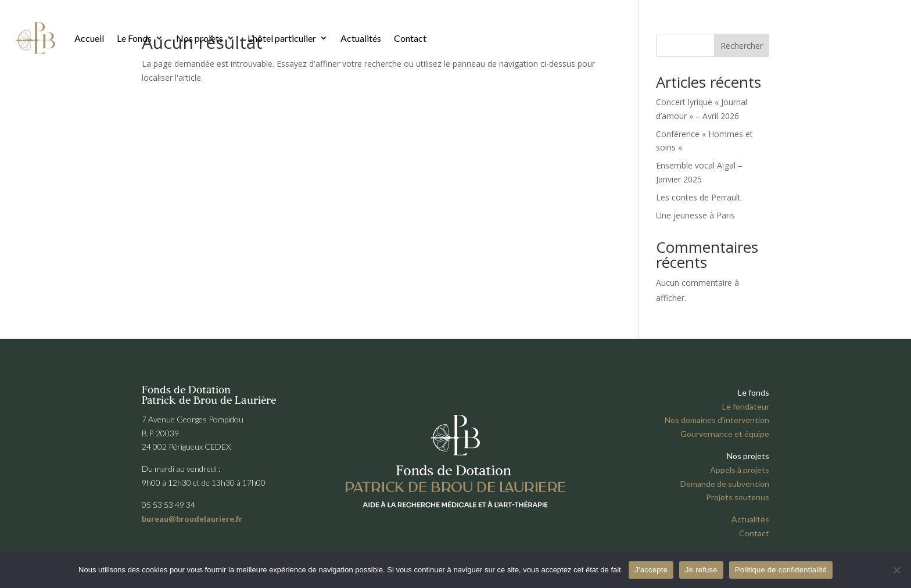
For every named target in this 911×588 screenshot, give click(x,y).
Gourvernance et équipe (725, 434)
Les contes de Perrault (698, 197)
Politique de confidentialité (781, 570)
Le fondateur (746, 406)
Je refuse (701, 570)
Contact (410, 38)
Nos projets (200, 38)
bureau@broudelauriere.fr (192, 519)
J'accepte (651, 570)
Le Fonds (134, 38)
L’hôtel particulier (282, 38)
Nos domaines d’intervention (717, 420)
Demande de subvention (725, 484)
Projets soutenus (738, 497)
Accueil (89, 38)
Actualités (361, 38)
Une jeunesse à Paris (695, 215)
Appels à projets (740, 470)
